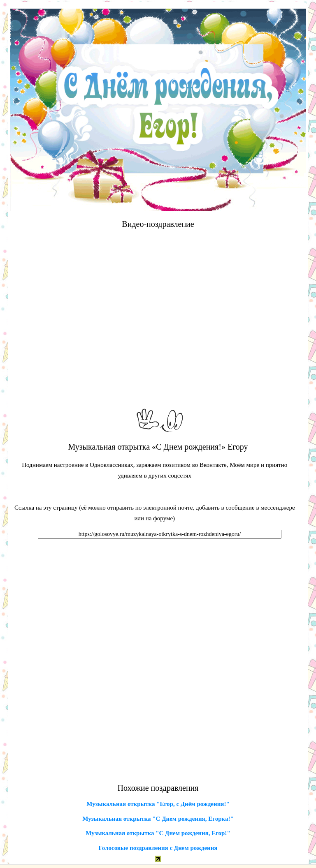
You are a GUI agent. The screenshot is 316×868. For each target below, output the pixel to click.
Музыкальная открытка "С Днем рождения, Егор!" (158, 833)
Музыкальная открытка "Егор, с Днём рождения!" (158, 804)
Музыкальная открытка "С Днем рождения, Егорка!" (158, 819)
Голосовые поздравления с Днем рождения (158, 848)
